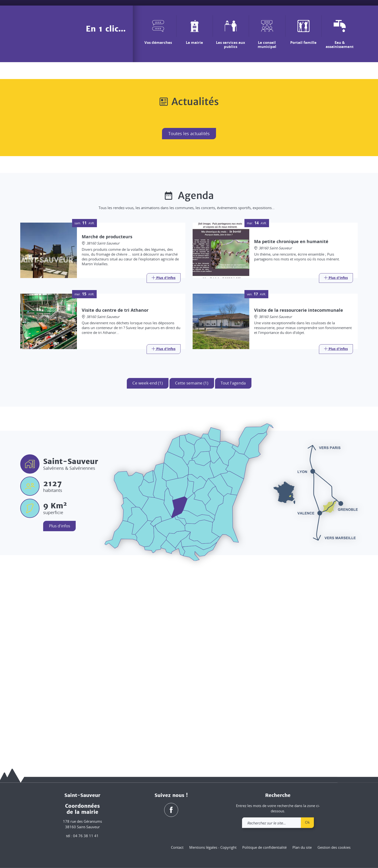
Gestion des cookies (334, 847)
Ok (307, 822)
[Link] (164, 462)
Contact (177, 847)
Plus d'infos (61, 710)
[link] (341, 12)
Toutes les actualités (189, 317)
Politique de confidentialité (264, 847)
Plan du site (302, 847)
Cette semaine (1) (191, 567)
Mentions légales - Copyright (213, 847)
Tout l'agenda (236, 567)
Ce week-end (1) (144, 567)
